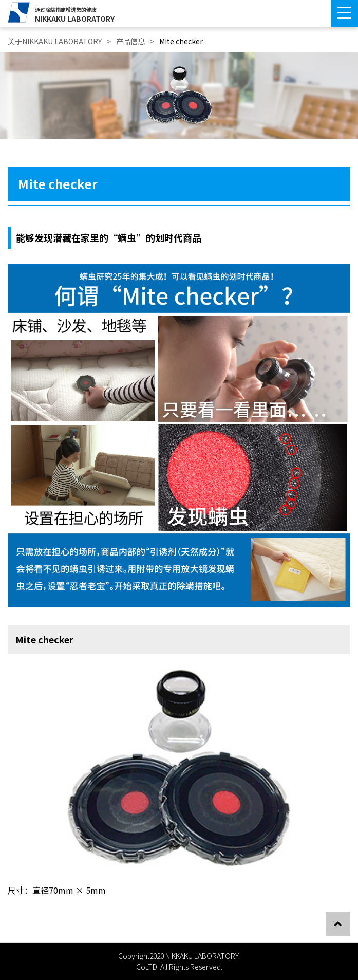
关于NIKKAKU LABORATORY (55, 41)
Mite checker (181, 41)
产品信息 (130, 41)
